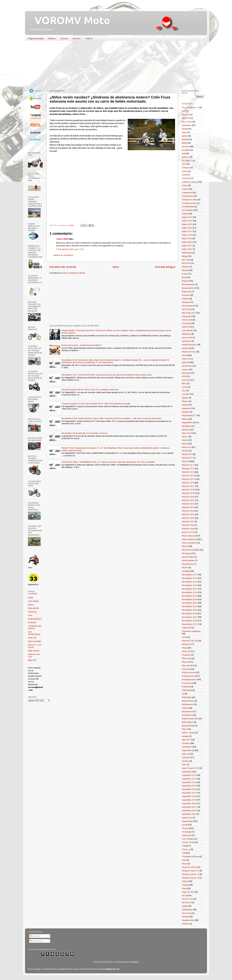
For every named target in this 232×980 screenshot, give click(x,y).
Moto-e (185, 436)
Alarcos (185, 115)
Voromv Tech (188, 899)
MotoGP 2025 (188, 514)
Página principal (36, 38)
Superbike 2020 (189, 803)
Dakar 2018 (187, 235)
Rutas (184, 729)
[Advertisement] (114, 66)
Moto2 (185, 440)
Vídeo (185, 881)
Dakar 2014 (187, 221)
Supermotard (188, 821)
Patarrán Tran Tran (190, 641)
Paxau (31, 597)
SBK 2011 (186, 740)
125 (184, 111)
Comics (185, 189)
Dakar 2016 (187, 228)
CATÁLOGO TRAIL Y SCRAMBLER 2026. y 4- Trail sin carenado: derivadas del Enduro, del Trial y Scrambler (108, 462)
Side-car (186, 754)
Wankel (185, 906)
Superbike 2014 (189, 782)
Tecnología (187, 832)
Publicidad (186, 690)
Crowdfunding (188, 206)
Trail (184, 846)
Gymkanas (186, 341)
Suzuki (185, 825)
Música (185, 546)
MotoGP (185, 461)
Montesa (186, 430)
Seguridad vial (188, 750)
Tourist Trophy (188, 842)
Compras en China (190, 200)
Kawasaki (186, 373)
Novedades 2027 (190, 624)
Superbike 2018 (189, 796)
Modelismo (187, 426)
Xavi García (187, 913)
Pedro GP (32, 638)
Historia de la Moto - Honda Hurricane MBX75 (82, 345)
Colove (185, 185)
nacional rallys (188, 557)
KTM (184, 376)
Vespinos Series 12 (190, 871)
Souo (184, 764)
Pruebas (186, 687)
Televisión (186, 835)
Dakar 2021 (187, 246)
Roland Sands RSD (190, 719)
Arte (184, 132)
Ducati (185, 270)
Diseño (185, 267)
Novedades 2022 (190, 606)
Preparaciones (188, 676)
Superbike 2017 (189, 793)
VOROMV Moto (70, 20)
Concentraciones (189, 203)
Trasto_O (186, 849)
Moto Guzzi (187, 433)
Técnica (64, 38)
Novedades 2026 (190, 621)
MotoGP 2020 (188, 497)
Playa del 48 (33, 608)
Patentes (186, 644)
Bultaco (185, 157)
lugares (185, 398)
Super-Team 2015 (190, 768)
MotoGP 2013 (188, 472)
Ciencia (185, 171)
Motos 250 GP (188, 532)
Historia (185, 348)
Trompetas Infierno (190, 856)
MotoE (185, 451)
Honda (185, 355)
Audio (184, 136)
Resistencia (187, 711)
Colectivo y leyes (189, 182)
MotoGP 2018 (188, 490)
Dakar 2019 (187, 238)
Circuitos (186, 178)
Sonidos (185, 761)
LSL (183, 391)
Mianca (31, 605)
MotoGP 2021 (188, 500)
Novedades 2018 (190, 592)
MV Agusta (187, 553)
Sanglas (185, 736)
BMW (184, 143)
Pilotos (185, 662)
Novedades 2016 (190, 585)
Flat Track (186, 309)
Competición (187, 196)
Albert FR (32, 660)
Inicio (116, 267)
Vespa (185, 864)
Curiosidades (188, 210)
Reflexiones (187, 704)
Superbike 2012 (189, 775)
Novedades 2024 (190, 613)
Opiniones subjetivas (191, 631)
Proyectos (186, 683)
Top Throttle (188, 839)
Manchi (185, 405)
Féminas (186, 302)
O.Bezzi (185, 628)
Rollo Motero (34, 651)
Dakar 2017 (187, 231)
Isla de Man (187, 366)
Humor (185, 359)
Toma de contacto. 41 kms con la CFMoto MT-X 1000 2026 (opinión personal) (96, 404)
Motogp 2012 (188, 468)
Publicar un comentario (63, 255)
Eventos (185, 299)
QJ (183, 694)
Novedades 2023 (190, 610)
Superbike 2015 (189, 786)
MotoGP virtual (188, 529)
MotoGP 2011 (188, 465)
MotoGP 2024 (188, 511)
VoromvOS (187, 902)
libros (184, 383)
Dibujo (185, 256)
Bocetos (77, 38)
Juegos (185, 369)
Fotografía (187, 316)
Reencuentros (188, 701)
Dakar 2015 (187, 224)
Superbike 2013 (189, 779)
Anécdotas (187, 125)
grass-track (187, 337)
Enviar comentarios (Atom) (73, 273)
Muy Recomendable (191, 550)
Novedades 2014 (190, 578)
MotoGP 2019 (188, 493)
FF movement (188, 306)
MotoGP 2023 (188, 507)
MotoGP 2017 (188, 486)
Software (186, 757)
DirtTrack (186, 263)
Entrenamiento (188, 284)
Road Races (187, 715)
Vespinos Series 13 (190, 874)
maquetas (186, 408)
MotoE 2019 (187, 454)
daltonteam (187, 253)
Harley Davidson (189, 345)
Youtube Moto (188, 920)
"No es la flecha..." (190, 107)
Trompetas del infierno (35, 627)
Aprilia (185, 129)
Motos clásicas (188, 536)
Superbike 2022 (189, 810)
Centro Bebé (62, 239)
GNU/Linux (186, 334)
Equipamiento (188, 288)
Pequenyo (32, 612)
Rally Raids (187, 697)
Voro (184, 895)
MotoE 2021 (187, 458)
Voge (184, 888)
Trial (184, 853)
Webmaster (187, 909)
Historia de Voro (189, 352)
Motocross (187, 447)
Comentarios (37, 941)
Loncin (185, 387)
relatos (185, 708)
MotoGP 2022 (188, 504)
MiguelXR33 (187, 422)
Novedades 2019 (190, 596)
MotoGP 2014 (188, 476)
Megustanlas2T (35, 619)
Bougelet (186, 150)
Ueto (30, 615)
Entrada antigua (165, 267)
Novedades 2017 (190, 589)
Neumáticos (187, 564)
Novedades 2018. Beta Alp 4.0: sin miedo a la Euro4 (84, 433)
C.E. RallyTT (187, 161)
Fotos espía (187, 320)
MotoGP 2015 (188, 479)
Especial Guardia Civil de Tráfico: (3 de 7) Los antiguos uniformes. (90, 389)
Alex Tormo (187, 122)
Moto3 (185, 444)
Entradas (35, 936)
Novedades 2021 (190, 603)
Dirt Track (186, 260)
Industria (186, 362)
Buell (184, 153)
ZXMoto (186, 924)
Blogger (135, 962)
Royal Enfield (188, 726)
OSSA (185, 637)
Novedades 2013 (190, 575)
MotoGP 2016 (188, 483)
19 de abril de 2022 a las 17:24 (70, 249)
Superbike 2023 (189, 814)
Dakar (184, 214)
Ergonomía (187, 291)
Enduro (185, 281)
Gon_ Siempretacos (34, 633)
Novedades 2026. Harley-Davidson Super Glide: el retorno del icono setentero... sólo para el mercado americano (111, 418)
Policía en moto (189, 672)
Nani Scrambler (35, 641)
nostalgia (186, 571)
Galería (89, 38)
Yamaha (185, 917)
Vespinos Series (189, 867)
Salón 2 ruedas (188, 733)
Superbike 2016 (189, 789)
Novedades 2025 (190, 617)
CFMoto (185, 168)
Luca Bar (186, 394)
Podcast (185, 669)
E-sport (185, 274)
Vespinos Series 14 (190, 878)
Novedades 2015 (190, 582)
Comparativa (187, 192)
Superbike (186, 772)
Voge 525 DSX (188, 892)
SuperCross (187, 818)
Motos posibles (189, 543)
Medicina (186, 412)
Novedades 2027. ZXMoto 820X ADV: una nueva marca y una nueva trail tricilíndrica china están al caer (107, 375)
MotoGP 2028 (188, 525)
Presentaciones (189, 679)
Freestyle (186, 323)
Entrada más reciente (63, 267)
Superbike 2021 (189, 807)
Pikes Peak (187, 658)
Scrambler (186, 747)
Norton (185, 567)
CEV (184, 164)
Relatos (52, 38)
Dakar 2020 (187, 242)
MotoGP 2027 (188, 521)
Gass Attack (33, 601)
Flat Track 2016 (189, 313)
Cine (184, 175)
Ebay (184, 277)
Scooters (186, 743)
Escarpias (32, 622)
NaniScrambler (188, 560)
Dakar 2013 (187, 217)
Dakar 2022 (187, 249)
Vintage (185, 885)
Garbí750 (186, 327)
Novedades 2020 (190, 599)
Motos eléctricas (189, 539)
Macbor (185, 401)
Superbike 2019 (189, 800)
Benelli (185, 139)
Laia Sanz (186, 380)
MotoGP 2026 (188, 518)
